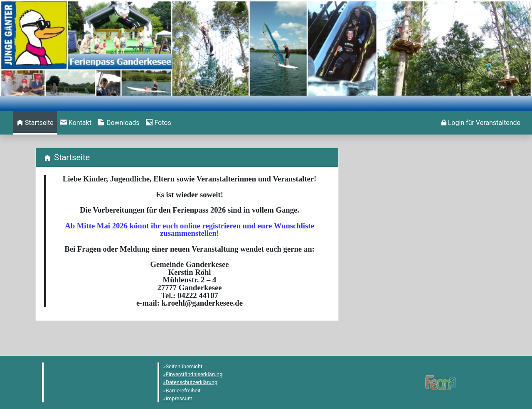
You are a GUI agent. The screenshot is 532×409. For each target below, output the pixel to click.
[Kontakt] (76, 123)
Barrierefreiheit (183, 391)
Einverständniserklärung (194, 374)
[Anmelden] (481, 123)
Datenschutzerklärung (192, 382)
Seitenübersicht (184, 366)
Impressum (179, 398)
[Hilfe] (158, 123)
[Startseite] (35, 123)
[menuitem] (35, 123)
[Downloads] (119, 123)
